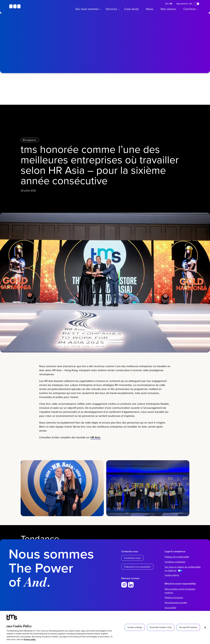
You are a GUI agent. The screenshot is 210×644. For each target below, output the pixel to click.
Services (111, 9)
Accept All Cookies (188, 627)
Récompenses (30, 140)
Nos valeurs (168, 9)
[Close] (205, 627)
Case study (131, 9)
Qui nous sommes (87, 9)
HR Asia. (96, 442)
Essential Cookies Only (161, 627)
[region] (105, 627)
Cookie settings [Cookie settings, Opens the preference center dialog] (135, 627)
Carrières (190, 9)
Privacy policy (30, 639)
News (150, 9)
